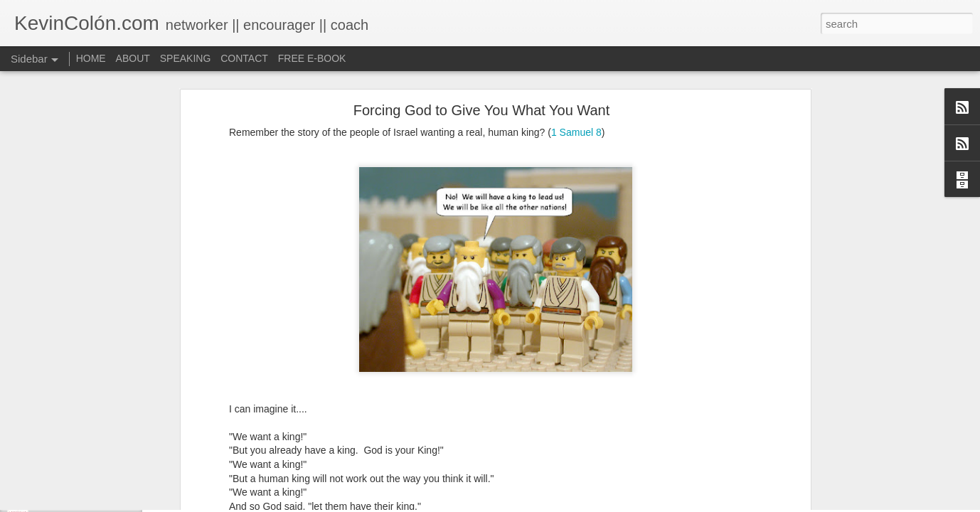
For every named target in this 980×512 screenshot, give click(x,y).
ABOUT (133, 58)
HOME (91, 58)
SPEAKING (186, 58)
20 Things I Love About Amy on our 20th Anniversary (134, 471)
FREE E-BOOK (312, 58)
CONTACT (244, 58)
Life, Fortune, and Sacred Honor (96, 503)
